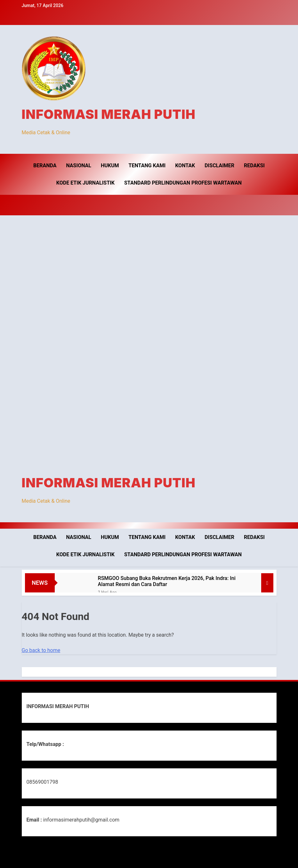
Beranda (45, 165)
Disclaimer (219, 165)
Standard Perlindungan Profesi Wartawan (183, 183)
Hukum (110, 165)
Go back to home (41, 650)
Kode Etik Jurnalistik (85, 183)
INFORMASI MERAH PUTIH (109, 114)
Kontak (185, 165)
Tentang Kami (147, 165)
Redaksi (254, 165)
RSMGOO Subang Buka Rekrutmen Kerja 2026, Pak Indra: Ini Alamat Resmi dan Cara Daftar (167, 581)
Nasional (79, 165)
